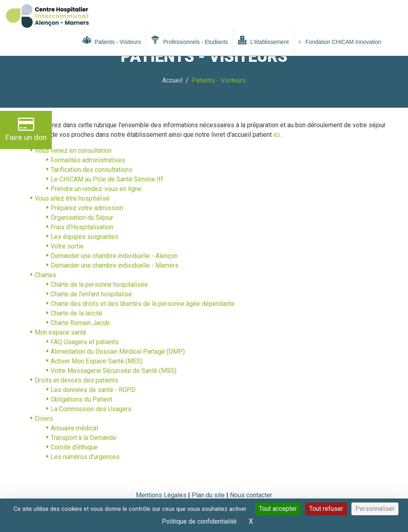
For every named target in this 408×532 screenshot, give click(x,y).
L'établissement (263, 40)
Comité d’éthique (74, 447)
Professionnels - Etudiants (189, 40)
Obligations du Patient (81, 399)
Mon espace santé (61, 332)
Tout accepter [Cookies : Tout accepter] (278, 509)
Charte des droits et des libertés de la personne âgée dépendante (143, 304)
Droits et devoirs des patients (76, 380)
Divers (44, 419)
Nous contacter (251, 495)
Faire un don (26, 129)
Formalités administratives (88, 160)
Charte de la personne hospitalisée (99, 285)
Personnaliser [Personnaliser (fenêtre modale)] (375, 509)
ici (276, 135)
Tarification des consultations (91, 170)
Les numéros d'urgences (85, 457)
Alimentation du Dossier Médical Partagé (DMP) (118, 352)
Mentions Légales (161, 495)
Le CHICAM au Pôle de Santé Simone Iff (107, 179)
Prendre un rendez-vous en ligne (96, 189)
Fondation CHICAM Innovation (340, 42)
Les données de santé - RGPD (93, 390)
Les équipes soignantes (84, 237)
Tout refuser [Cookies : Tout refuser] (326, 509)
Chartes (45, 275)
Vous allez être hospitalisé (72, 198)
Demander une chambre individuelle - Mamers (115, 265)
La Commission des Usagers (91, 409)
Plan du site (209, 495)
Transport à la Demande (83, 438)
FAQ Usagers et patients (85, 342)
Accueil (172, 80)
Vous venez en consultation (73, 151)
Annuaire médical (74, 428)
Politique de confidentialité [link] (199, 521)
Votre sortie (67, 246)
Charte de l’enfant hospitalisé (91, 294)
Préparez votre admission (87, 208)
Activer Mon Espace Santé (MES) (97, 361)
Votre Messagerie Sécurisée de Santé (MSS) (114, 371)
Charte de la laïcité (76, 313)
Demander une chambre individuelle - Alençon (114, 256)
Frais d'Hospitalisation (82, 227)
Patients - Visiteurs (112, 40)
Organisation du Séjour (82, 218)
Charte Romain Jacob (80, 323)
